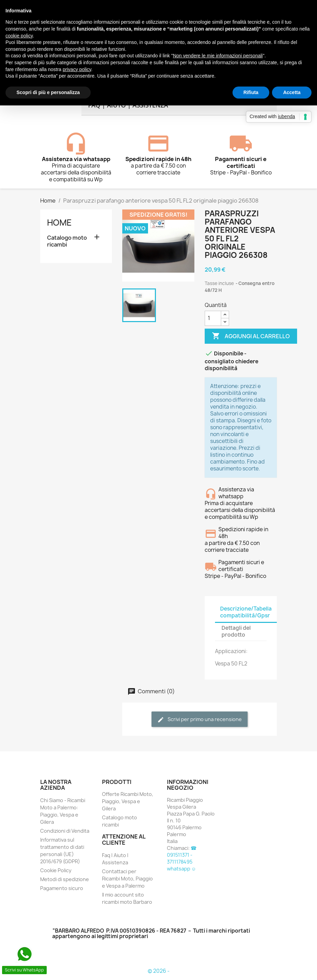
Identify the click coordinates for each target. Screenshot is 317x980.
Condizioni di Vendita (65, 831)
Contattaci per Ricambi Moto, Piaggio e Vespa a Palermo (127, 879)
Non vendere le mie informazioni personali (218, 56)
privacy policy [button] (77, 69)
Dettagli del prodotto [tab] (236, 631)
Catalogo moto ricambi (67, 241)
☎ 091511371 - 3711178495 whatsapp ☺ (182, 858)
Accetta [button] (292, 92)
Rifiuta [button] (251, 92)
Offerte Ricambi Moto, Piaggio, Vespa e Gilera (128, 801)
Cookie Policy (56, 870)
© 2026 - (159, 971)
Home (59, 223)
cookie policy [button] (19, 36)
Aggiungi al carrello (251, 336)
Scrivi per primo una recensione (200, 720)
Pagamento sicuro (62, 888)
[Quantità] (213, 318)
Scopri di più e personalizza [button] (48, 92)
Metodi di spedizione (65, 879)
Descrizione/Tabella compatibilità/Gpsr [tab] (246, 612)
